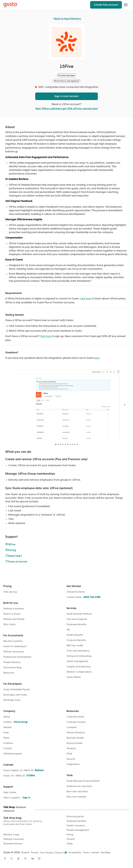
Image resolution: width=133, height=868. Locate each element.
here (97, 358)
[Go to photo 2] (58, 444)
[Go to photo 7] (70, 444)
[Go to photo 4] (63, 444)
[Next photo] (125, 405)
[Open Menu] (126, 5)
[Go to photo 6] (68, 444)
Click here (86, 299)
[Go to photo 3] (60, 444)
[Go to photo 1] (56, 444)
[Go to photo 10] (77, 444)
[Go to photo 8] (73, 444)
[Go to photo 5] (65, 444)
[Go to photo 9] (75, 444)
